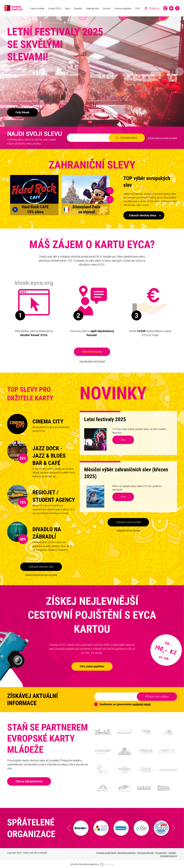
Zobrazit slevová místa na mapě (162, 138)
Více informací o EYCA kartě (92, 361)
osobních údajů (142, 704)
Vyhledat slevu (129, 138)
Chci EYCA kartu (92, 352)
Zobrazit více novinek (128, 522)
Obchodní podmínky (127, 853)
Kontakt (172, 853)
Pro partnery (161, 853)
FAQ (138, 8)
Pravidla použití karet (106, 853)
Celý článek (22, 112)
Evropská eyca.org (169, 856)
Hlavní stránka (37, 8)
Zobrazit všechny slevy (142, 215)
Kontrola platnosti (146, 853)
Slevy (68, 8)
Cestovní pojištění (123, 8)
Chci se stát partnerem (29, 781)
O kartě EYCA (55, 8)
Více (123, 440)
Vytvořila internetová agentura (84, 864)
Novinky (107, 8)
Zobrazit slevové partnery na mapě (41, 575)
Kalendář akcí (92, 8)
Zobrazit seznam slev (41, 567)
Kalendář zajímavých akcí (128, 530)
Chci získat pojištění (92, 666)
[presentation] (110, 191)
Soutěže (78, 8)
